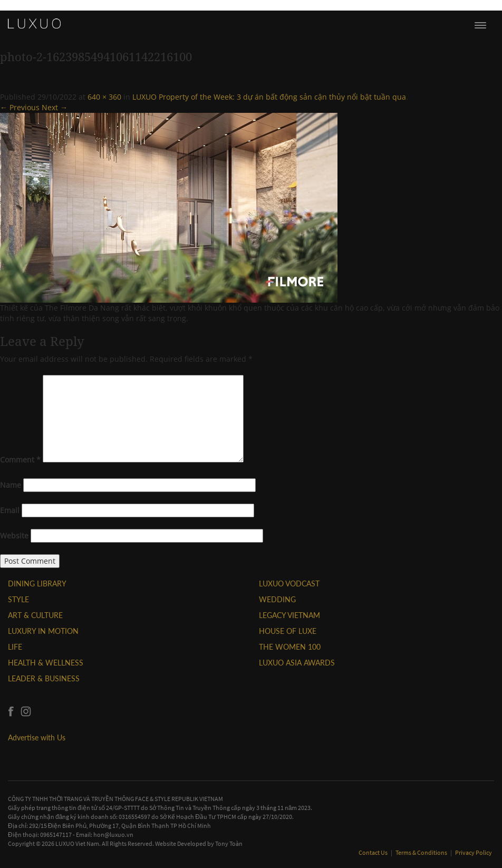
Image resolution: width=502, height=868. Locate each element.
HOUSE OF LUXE (288, 631)
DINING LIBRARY (37, 584)
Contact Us (374, 852)
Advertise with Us (37, 737)
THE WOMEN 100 (290, 647)
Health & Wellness (46, 663)
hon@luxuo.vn (113, 835)
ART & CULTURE (35, 615)
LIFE (15, 647)
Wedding (277, 599)
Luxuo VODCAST (289, 584)
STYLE (18, 599)
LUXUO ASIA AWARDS (297, 663)
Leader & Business (44, 678)
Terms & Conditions (422, 852)
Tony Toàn (229, 843)
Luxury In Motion (43, 631)
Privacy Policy (474, 852)
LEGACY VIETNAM (289, 615)
